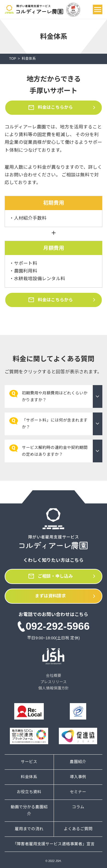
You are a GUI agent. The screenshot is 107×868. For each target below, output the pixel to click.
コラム (78, 807)
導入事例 (78, 777)
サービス (29, 762)
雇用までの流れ (29, 829)
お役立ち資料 (29, 792)
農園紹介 (78, 762)
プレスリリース (53, 682)
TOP (12, 59)
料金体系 (29, 777)
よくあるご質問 (78, 829)
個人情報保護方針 (54, 688)
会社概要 (54, 676)
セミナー (78, 792)
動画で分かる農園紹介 (29, 810)
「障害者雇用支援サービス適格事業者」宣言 (54, 844)
